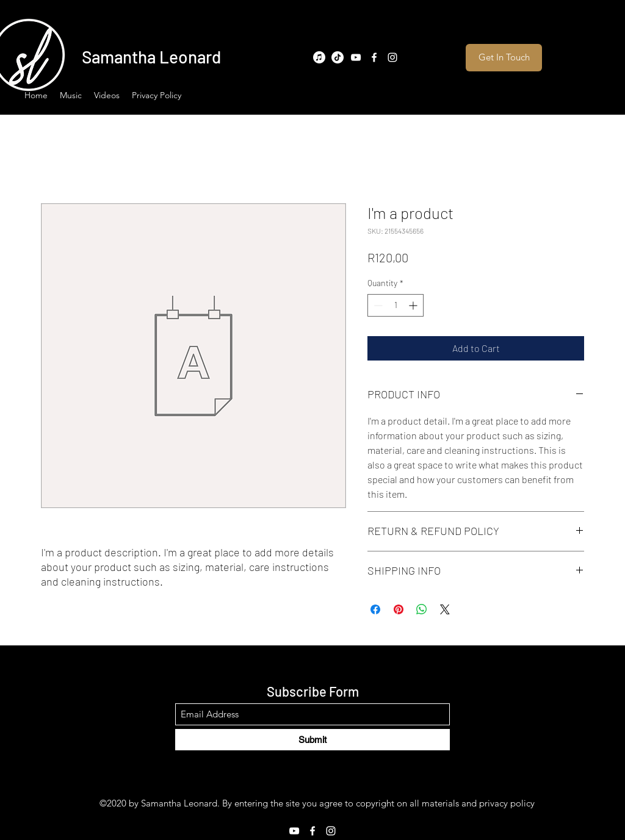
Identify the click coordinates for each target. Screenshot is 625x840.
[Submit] (312, 740)
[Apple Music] (319, 57)
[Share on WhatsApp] (422, 609)
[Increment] (414, 305)
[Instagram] (392, 57)
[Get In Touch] (504, 58)
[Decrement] (377, 305)
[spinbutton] (396, 305)
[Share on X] (445, 609)
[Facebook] (374, 57)
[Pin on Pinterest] (399, 609)
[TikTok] (338, 57)
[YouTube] (356, 57)
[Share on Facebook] (375, 609)
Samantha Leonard (151, 57)
